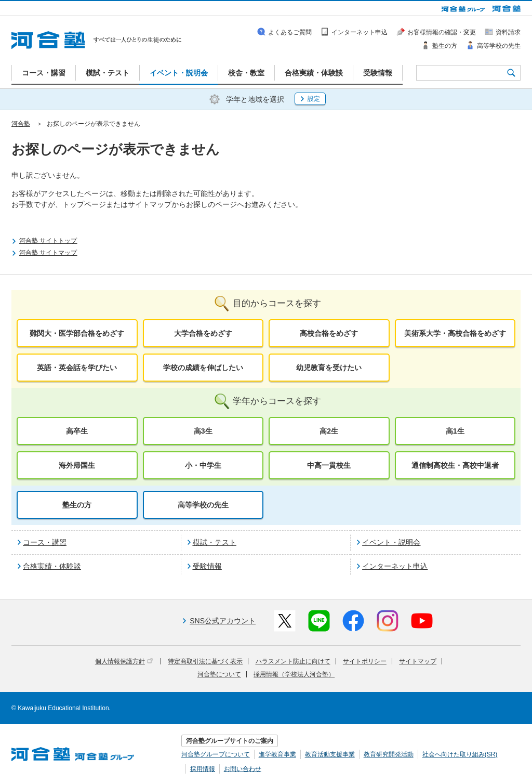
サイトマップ (418, 661)
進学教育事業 (277, 754)
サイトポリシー (365, 661)
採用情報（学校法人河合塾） (294, 674)
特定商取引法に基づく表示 (205, 661)
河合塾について (219, 674)
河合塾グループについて (216, 754)
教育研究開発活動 (389, 754)
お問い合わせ (243, 769)
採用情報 (203, 769)
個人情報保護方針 (124, 661)
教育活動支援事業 (330, 754)
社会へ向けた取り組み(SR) (460, 754)
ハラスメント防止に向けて (293, 661)
